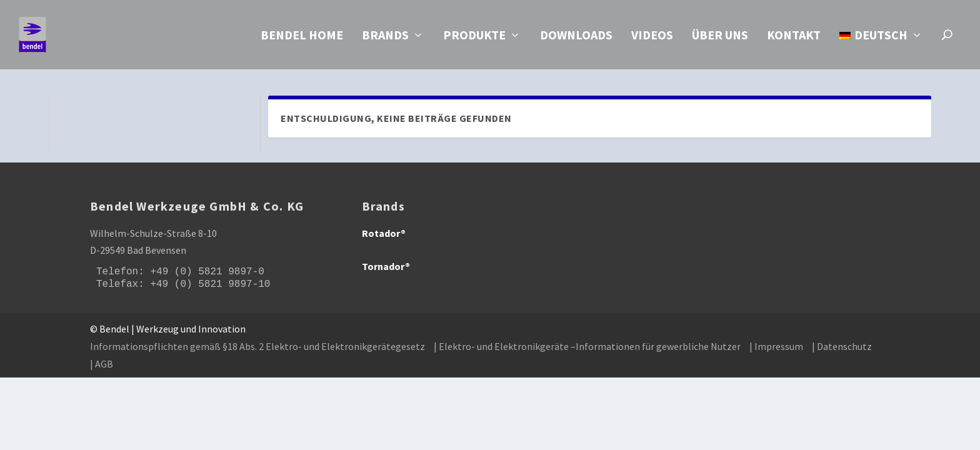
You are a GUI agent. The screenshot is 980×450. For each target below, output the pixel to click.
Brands (385, 38)
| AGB (102, 364)
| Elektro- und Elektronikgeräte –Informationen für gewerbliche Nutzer (587, 347)
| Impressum (776, 347)
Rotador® (384, 234)
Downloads (576, 38)
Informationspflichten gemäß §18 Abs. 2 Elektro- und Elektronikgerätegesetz (257, 347)
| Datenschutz (842, 347)
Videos (652, 38)
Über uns (720, 38)
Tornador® (386, 267)
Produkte (474, 38)
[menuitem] (881, 52)
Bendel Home (302, 38)
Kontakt (794, 38)
